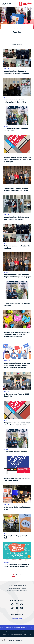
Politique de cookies (17, 635)
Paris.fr (31, 627)
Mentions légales (6, 632)
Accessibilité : (23, 632)
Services (17, 28)
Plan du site (27, 635)
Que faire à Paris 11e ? (16, 640)
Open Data (6, 635)
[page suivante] (20, 575)
